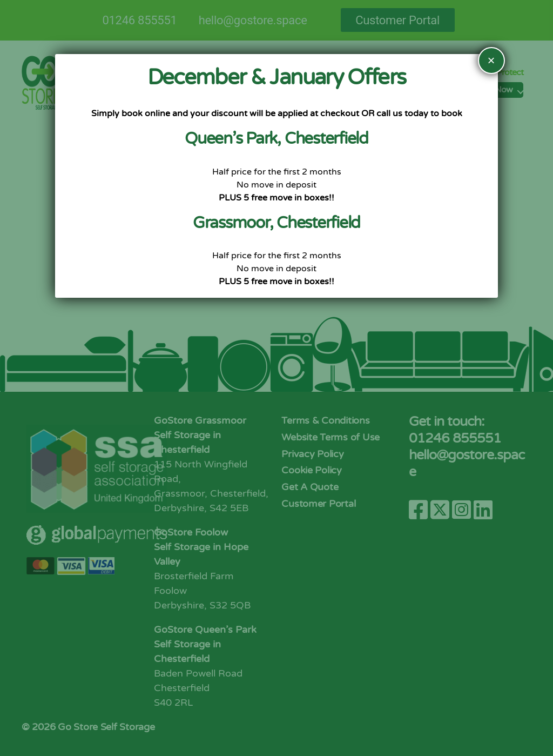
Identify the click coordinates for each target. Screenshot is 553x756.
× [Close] (491, 60)
